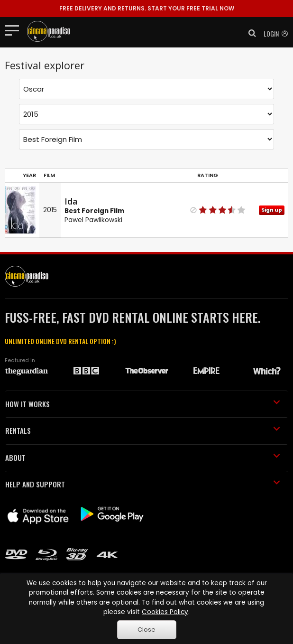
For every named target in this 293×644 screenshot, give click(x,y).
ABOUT (143, 457)
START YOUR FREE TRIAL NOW (147, 8)
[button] (249, 33)
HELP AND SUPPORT (143, 484)
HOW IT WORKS (143, 404)
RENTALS (143, 430)
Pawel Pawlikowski (93, 220)
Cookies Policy (165, 612)
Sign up (272, 210)
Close (146, 630)
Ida (71, 201)
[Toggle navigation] (15, 30)
